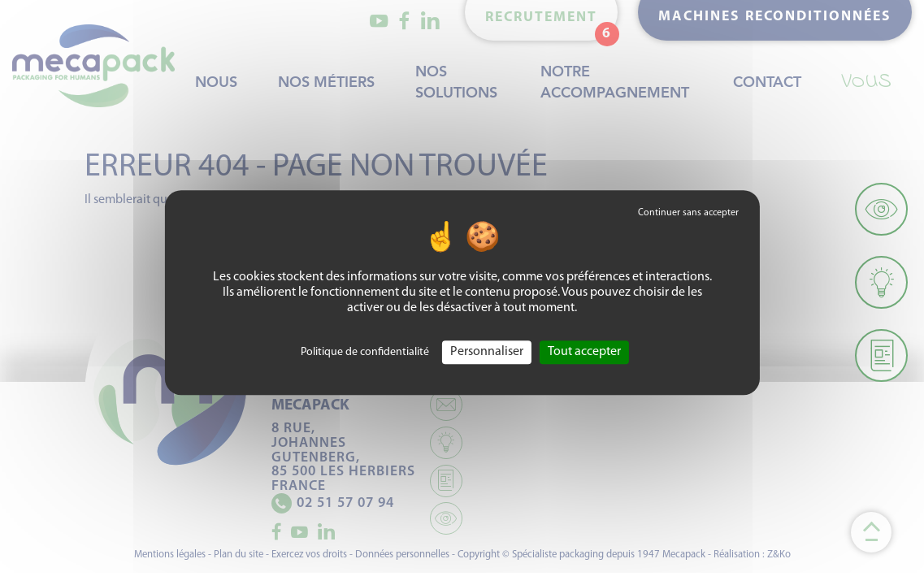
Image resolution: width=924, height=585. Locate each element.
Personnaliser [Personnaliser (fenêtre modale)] (487, 352)
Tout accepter (584, 352)
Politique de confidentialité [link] (365, 352)
